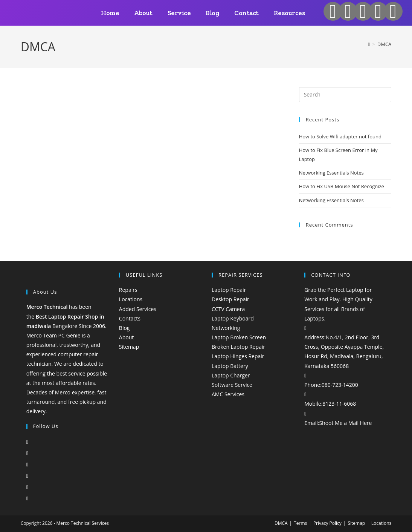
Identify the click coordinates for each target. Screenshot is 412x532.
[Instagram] (27, 464)
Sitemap (129, 347)
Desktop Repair (230, 299)
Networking (226, 328)
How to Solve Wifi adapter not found (340, 136)
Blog (212, 13)
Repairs (128, 290)
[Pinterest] (27, 487)
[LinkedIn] (27, 476)
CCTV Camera (228, 309)
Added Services (138, 309)
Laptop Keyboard (233, 318)
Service (179, 13)
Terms (300, 523)
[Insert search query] (345, 95)
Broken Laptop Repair (238, 347)
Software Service (232, 385)
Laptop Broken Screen (239, 337)
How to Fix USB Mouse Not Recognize (342, 186)
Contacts (130, 318)
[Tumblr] (27, 498)
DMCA (385, 44)
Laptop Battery (230, 366)
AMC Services (228, 394)
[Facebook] (27, 453)
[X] (27, 442)
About (143, 13)
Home (110, 13)
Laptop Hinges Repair (238, 356)
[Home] (369, 44)
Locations (131, 299)
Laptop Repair (229, 290)
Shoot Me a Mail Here (345, 423)
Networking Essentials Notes (331, 173)
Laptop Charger (231, 375)
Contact (246, 13)
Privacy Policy (327, 523)
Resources (290, 13)
